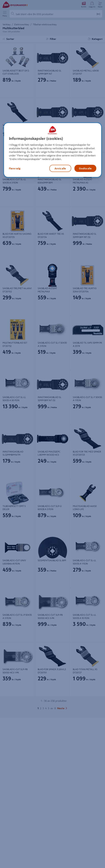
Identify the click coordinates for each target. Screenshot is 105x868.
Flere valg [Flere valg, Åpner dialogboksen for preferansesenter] (15, 168)
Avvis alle (60, 168)
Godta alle (85, 168)
